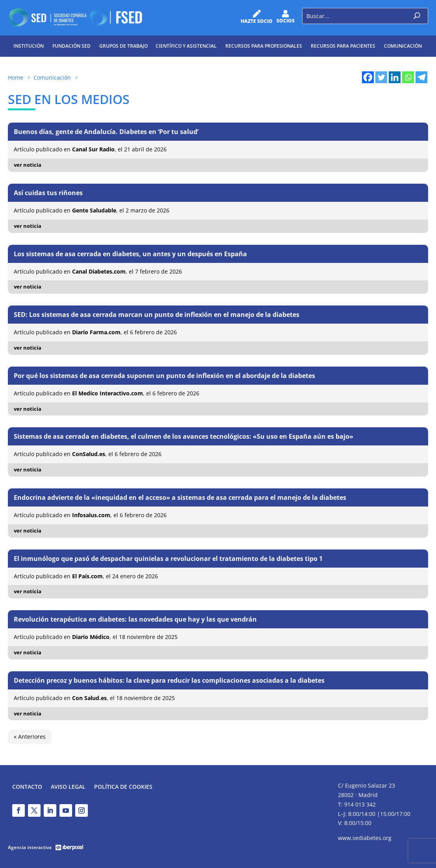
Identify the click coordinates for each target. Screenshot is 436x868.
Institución (29, 46)
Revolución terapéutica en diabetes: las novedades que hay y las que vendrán (135, 619)
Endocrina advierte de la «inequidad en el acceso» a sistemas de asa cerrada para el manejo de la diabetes (180, 497)
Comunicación (403, 46)
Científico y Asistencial (186, 46)
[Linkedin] (395, 77)
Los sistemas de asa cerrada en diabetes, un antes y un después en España (130, 254)
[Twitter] (381, 77)
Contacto (27, 787)
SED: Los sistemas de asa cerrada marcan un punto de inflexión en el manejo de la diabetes (157, 315)
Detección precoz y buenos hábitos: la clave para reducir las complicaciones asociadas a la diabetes (169, 680)
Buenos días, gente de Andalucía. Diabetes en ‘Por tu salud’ (106, 132)
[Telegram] (421, 77)
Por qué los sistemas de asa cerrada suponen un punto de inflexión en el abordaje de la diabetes (164, 376)
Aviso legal (68, 787)
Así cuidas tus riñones (48, 193)
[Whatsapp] (408, 77)
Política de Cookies (123, 787)
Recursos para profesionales (264, 46)
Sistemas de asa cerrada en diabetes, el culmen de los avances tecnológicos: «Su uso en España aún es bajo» (184, 436)
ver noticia (28, 165)
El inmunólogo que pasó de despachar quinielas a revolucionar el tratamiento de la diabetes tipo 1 (168, 559)
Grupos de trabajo (123, 46)
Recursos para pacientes (343, 46)
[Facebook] (368, 77)
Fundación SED (71, 46)
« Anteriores (30, 737)
